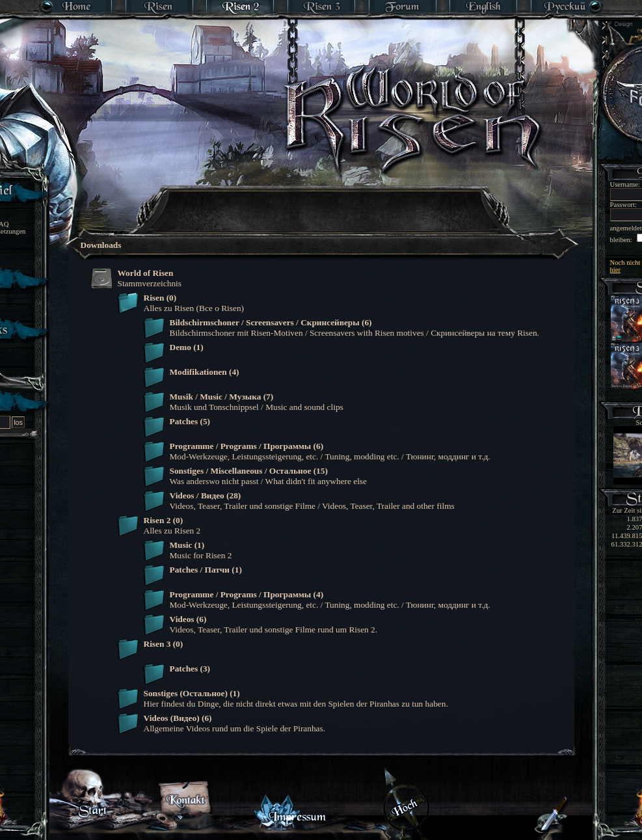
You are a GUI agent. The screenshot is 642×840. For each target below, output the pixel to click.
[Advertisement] (322, 202)
